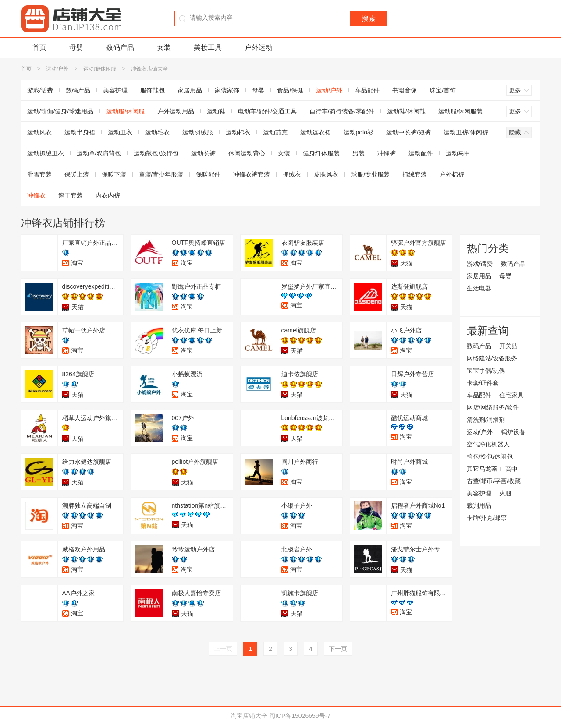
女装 (164, 48)
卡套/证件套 (483, 383)
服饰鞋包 (153, 90)
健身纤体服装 (321, 153)
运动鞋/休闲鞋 (406, 111)
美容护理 (115, 90)
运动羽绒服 (198, 132)
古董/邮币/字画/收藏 (494, 481)
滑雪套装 (39, 174)
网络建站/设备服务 (492, 358)
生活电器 (479, 288)
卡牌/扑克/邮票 (487, 518)
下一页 (338, 649)
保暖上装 (77, 174)
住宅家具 (511, 395)
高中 (511, 469)
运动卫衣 (120, 132)
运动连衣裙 (316, 132)
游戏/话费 (40, 90)
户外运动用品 (176, 111)
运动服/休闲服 (100, 69)
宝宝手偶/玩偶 (486, 371)
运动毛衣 (157, 132)
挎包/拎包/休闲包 (490, 456)
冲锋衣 (36, 195)
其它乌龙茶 (482, 469)
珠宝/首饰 (443, 90)
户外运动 (259, 48)
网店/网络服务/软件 (493, 407)
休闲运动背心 (247, 153)
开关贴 (508, 346)
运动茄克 (275, 132)
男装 (359, 153)
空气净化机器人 (488, 444)
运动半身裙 (80, 132)
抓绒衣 (292, 174)
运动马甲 (458, 153)
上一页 (223, 649)
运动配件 (421, 153)
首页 (39, 48)
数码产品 (120, 48)
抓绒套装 (415, 174)
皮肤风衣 (326, 174)
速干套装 (71, 195)
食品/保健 (290, 90)
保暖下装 (114, 174)
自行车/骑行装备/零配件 (342, 111)
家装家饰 (227, 90)
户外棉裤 (452, 174)
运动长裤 (203, 153)
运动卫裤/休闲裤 (466, 132)
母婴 (76, 48)
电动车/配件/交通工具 (267, 111)
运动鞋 (216, 111)
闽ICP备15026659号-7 (300, 716)
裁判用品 (479, 505)
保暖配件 (208, 174)
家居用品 (190, 90)
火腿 (505, 493)
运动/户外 (57, 69)
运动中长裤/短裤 (408, 132)
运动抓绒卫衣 (46, 153)
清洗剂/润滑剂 (486, 420)
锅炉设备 (513, 432)
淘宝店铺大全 (249, 716)
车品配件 (367, 90)
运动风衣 (39, 132)
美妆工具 (208, 48)
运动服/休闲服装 (461, 111)
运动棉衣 (238, 132)
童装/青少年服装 (161, 174)
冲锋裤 (387, 153)
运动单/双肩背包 (99, 153)
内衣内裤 (108, 195)
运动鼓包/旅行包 (156, 153)
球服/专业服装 (370, 174)
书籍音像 (405, 90)
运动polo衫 (359, 132)
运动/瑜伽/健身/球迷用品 (60, 111)
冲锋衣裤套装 (252, 174)
